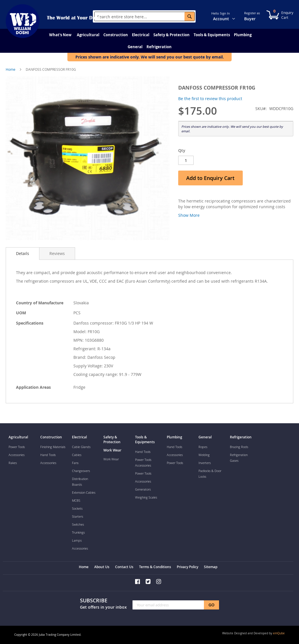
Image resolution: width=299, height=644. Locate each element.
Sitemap (211, 567)
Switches (78, 524)
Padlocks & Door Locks (210, 474)
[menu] (149, 41)
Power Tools (17, 447)
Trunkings (78, 532)
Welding (204, 455)
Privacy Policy (187, 567)
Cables (77, 455)
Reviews (57, 253)
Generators (143, 489)
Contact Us (124, 567)
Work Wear (111, 459)
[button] (237, 16)
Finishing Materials (53, 447)
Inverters (205, 463)
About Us (102, 567)
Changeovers (81, 471)
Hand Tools (48, 455)
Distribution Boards (80, 482)
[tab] (23, 254)
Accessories (17, 455)
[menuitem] (60, 35)
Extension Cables (84, 492)
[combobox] (145, 17)
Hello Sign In (221, 13)
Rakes (13, 463)
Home (11, 69)
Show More (189, 215)
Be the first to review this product (210, 99)
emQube (279, 633)
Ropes (203, 447)
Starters (78, 516)
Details (23, 253)
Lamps (77, 540)
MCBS (76, 500)
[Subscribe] (211, 605)
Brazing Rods (239, 447)
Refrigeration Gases (239, 458)
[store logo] (23, 21)
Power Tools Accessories (143, 462)
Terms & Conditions (155, 567)
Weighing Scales (146, 497)
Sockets (77, 508)
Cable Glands (81, 447)
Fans (75, 463)
